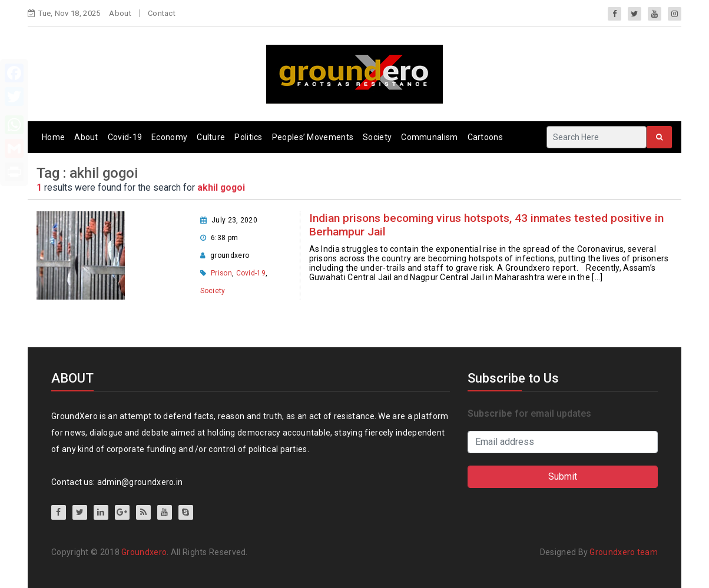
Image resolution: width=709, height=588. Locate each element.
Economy (169, 137)
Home (53, 137)
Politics (248, 137)
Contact (162, 13)
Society (377, 137)
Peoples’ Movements (313, 137)
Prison (221, 273)
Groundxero (144, 552)
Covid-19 (125, 137)
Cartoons (485, 137)
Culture (211, 137)
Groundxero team (624, 552)
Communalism (429, 137)
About (120, 13)
